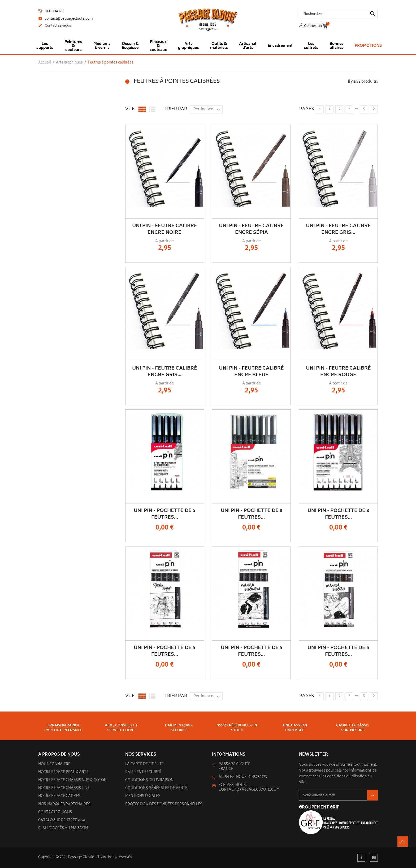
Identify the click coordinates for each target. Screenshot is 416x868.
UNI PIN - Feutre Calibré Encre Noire (165, 229)
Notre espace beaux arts (63, 772)
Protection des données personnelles (164, 805)
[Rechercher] (339, 14)
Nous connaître (54, 765)
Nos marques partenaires (64, 805)
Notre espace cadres (59, 796)
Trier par (176, 109)
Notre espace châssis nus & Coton (72, 780)
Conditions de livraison (149, 780)
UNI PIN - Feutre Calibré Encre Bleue (251, 372)
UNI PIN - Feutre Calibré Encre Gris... (338, 229)
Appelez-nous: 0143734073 (243, 777)
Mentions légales (143, 796)
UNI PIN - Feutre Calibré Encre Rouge (338, 372)
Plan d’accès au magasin (63, 829)
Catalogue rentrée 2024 (62, 821)
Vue (130, 109)
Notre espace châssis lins (64, 788)
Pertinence (208, 109)
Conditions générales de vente (156, 788)
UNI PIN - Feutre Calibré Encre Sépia (251, 229)
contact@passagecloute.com (66, 19)
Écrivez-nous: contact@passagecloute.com (249, 788)
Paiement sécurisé (143, 772)
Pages (307, 109)
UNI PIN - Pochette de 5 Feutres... (164, 514)
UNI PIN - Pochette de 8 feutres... (252, 514)
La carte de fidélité (144, 765)
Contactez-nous (55, 26)
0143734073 (51, 11)
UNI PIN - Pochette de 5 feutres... (164, 651)
